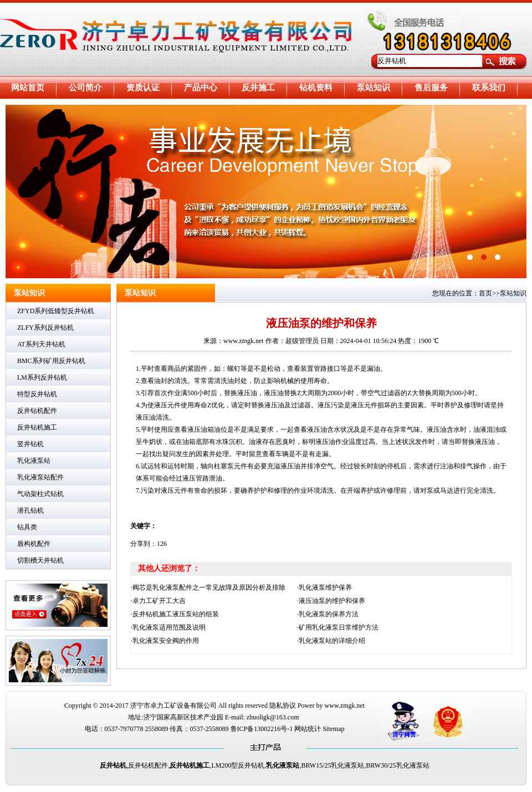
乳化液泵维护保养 (325, 587)
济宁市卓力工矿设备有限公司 (173, 706)
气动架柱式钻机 (40, 494)
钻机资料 (316, 88)
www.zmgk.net (345, 706)
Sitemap (333, 729)
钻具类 (27, 527)
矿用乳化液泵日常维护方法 (339, 627)
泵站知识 (374, 88)
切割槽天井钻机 (40, 560)
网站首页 (28, 88)
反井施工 (258, 88)
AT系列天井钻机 (41, 344)
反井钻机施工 (37, 427)
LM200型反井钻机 (238, 765)
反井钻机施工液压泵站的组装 (176, 614)
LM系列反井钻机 (42, 377)
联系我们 (489, 88)
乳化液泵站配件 (40, 477)
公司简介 (85, 88)
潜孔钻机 (30, 510)
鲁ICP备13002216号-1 (262, 729)
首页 (485, 293)
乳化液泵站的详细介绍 (332, 641)
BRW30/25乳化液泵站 (398, 765)
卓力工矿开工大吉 (159, 601)
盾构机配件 (34, 544)
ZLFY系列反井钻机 (45, 328)
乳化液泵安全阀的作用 (166, 641)
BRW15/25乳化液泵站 (332, 765)
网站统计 (308, 729)
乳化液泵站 (34, 461)
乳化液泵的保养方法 (329, 614)
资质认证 (143, 88)
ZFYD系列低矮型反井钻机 (56, 311)
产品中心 (201, 88)
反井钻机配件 (37, 411)
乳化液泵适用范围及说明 (169, 627)
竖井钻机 (30, 444)
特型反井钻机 (37, 394)
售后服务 (431, 88)
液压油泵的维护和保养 (332, 601)
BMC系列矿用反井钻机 (51, 361)
